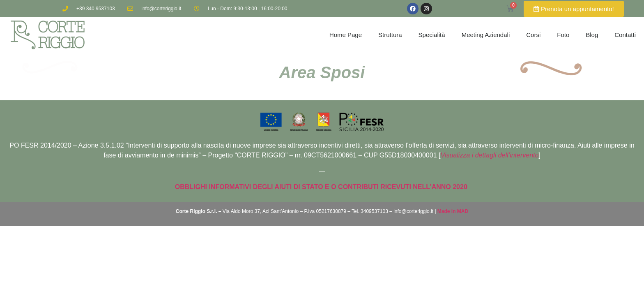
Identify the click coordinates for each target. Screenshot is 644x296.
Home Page (346, 35)
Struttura (390, 35)
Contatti (625, 35)
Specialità (432, 35)
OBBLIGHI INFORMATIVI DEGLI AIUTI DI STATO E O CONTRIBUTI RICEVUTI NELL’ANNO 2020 (322, 187)
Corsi (533, 35)
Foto (563, 35)
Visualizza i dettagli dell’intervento (489, 155)
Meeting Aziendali (486, 35)
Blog (592, 35)
